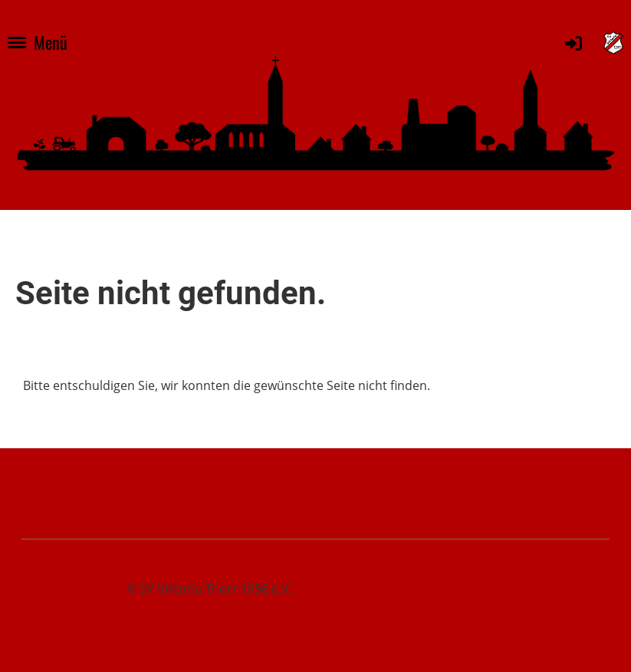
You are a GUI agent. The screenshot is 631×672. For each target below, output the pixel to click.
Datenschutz (381, 606)
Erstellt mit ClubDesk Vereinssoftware (189, 607)
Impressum (373, 588)
